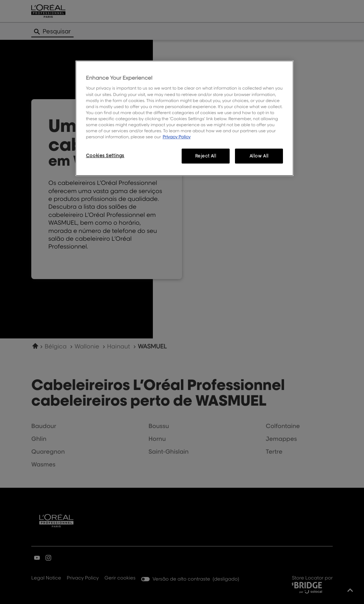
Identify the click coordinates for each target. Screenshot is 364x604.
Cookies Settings (105, 156)
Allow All (259, 156)
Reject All (206, 156)
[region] (184, 118)
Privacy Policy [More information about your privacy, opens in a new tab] (176, 137)
